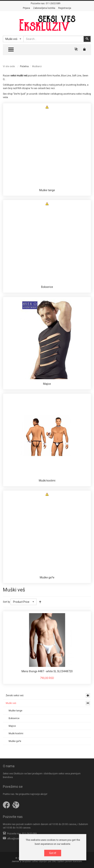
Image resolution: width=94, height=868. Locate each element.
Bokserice (47, 287)
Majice (47, 384)
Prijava (26, 8)
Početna (24, 66)
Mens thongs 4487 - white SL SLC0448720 (47, 671)
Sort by (6, 602)
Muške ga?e (47, 577)
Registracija (65, 8)
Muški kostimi (47, 481)
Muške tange (47, 190)
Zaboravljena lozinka (44, 8)
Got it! (53, 853)
